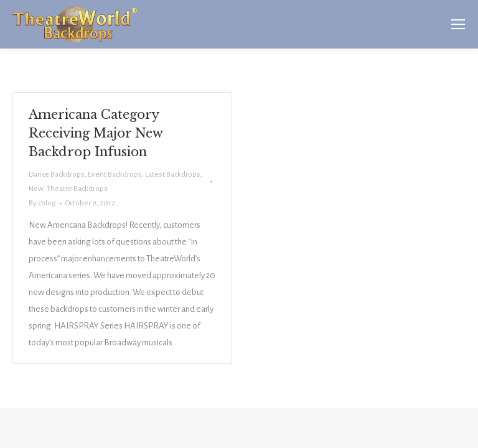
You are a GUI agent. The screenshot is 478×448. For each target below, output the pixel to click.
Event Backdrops (115, 175)
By (42, 203)
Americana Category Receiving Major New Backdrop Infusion (96, 133)
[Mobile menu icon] (458, 24)
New (36, 189)
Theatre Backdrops (77, 189)
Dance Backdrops (57, 175)
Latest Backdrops (173, 175)
